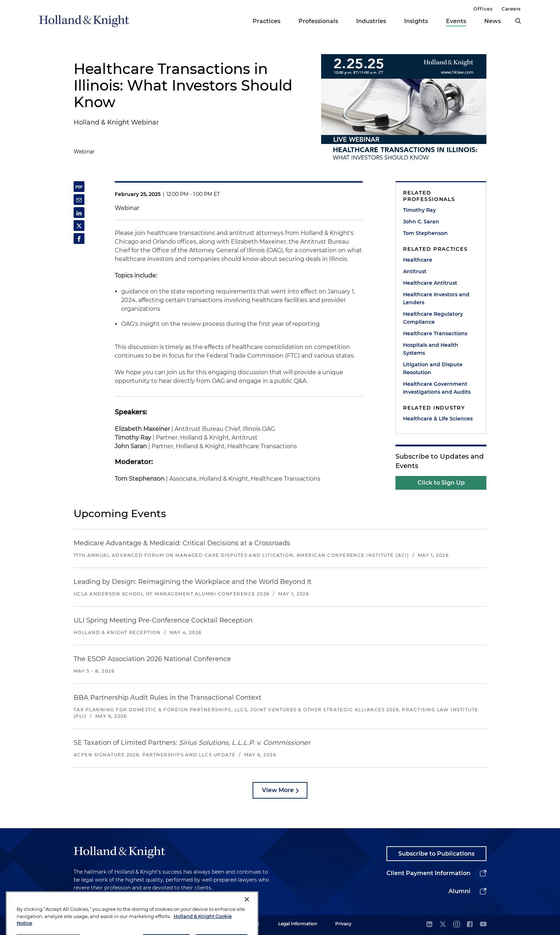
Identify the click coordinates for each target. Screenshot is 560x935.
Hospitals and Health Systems (431, 349)
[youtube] (483, 925)
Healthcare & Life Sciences (438, 419)
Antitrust (415, 271)
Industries (371, 21)
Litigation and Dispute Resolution (433, 368)
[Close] (247, 914)
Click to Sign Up (441, 483)
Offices (483, 9)
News (493, 21)
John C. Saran (421, 222)
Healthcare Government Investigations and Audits (437, 388)
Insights (416, 21)
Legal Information (298, 924)
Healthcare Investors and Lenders (436, 298)
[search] (518, 21)
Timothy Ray (419, 210)
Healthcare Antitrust (430, 283)
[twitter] (443, 925)
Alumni (460, 891)
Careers (511, 9)
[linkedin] (429, 925)
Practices (266, 21)
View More (278, 790)
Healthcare (418, 260)
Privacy (343, 924)
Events (456, 21)
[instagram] (456, 925)
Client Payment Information (428, 873)
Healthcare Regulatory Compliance (433, 318)
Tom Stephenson (425, 233)
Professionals (318, 21)
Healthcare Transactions (435, 333)
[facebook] (470, 925)
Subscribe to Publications (436, 854)
